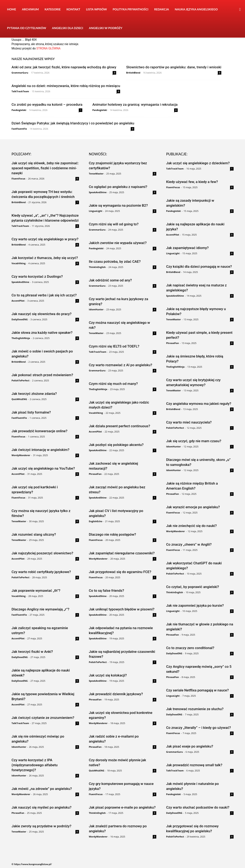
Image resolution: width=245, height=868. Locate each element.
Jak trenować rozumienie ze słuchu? (195, 709)
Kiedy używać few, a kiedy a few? (192, 182)
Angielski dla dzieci (68, 28)
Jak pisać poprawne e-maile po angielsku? (122, 807)
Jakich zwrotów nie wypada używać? (118, 243)
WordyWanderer (21, 455)
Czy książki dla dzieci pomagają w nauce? (199, 266)
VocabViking (19, 263)
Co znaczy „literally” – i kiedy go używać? (199, 728)
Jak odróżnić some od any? (110, 280)
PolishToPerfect (21, 380)
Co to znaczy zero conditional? (190, 648)
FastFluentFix (19, 129)
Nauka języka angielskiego (196, 9)
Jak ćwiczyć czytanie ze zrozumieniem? (43, 718)
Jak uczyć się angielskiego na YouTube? (43, 468)
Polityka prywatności (131, 9)
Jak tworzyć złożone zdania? (34, 394)
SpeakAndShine (20, 282)
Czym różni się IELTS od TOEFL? (114, 346)
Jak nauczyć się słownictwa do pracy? (42, 314)
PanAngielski (19, 110)
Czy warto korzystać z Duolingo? (37, 276)
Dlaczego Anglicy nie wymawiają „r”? (41, 609)
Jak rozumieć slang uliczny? (34, 534)
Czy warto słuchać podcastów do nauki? (198, 807)
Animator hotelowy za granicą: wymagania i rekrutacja (135, 104)
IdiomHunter (19, 747)
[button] (240, 10)
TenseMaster (19, 521)
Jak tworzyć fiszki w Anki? (32, 652)
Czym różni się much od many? (113, 384)
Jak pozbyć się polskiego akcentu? (116, 445)
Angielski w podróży (106, 28)
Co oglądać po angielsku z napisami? (118, 187)
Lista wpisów (96, 9)
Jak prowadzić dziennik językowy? (116, 694)
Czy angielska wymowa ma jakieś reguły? (199, 404)
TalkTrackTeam (20, 91)
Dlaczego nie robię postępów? (113, 534)
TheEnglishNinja (21, 338)
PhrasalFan (18, 813)
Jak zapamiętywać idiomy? (188, 248)
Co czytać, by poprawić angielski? (193, 587)
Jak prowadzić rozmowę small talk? (194, 765)
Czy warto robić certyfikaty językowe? (41, 572)
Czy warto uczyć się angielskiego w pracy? (45, 239)
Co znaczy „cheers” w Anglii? (189, 544)
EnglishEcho (96, 521)
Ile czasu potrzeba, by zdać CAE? (115, 262)
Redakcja (162, 9)
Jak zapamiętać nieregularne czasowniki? (122, 553)
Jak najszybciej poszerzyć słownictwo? (42, 553)
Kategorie (53, 9)
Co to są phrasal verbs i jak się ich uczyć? (44, 295)
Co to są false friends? (107, 591)
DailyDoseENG (20, 319)
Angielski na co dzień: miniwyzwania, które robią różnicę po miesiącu (66, 86)
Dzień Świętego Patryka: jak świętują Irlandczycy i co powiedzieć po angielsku (73, 123)
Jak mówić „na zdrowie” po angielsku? (42, 789)
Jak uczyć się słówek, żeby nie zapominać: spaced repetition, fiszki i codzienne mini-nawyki (45, 168)
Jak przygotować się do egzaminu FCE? (120, 572)
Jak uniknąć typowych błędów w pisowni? (122, 609)
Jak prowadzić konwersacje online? (40, 431)
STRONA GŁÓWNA (48, 48)
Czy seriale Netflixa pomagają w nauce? (198, 690)
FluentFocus (18, 179)
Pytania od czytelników (27, 28)
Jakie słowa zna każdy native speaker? (42, 333)
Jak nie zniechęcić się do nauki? (191, 526)
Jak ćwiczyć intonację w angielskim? (41, 450)
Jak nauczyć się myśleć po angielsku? (42, 807)
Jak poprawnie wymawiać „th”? (36, 591)
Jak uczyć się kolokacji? (108, 675)
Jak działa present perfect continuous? (120, 426)
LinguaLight (96, 211)
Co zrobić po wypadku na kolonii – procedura (47, 104)
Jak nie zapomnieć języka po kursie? (195, 605)
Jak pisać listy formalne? (31, 412)
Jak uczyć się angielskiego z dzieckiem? (198, 163)
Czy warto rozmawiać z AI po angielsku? (121, 365)
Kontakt (73, 9)
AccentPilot (18, 301)
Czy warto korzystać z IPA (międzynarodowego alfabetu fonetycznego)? (35, 765)
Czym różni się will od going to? (114, 224)
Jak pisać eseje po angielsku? (190, 746)
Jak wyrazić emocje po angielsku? (193, 507)
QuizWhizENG (19, 399)
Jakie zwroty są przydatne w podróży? (42, 826)
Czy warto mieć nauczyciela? (189, 422)
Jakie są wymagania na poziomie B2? (118, 205)
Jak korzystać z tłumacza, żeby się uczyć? (45, 258)
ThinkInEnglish (97, 267)
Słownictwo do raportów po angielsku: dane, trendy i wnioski (174, 67)
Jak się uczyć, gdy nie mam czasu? (194, 441)
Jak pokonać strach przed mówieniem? (42, 375)
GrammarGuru (20, 73)
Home (12, 9)
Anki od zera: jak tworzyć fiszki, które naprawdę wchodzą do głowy (64, 67)
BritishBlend (133, 73)
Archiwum (30, 9)
